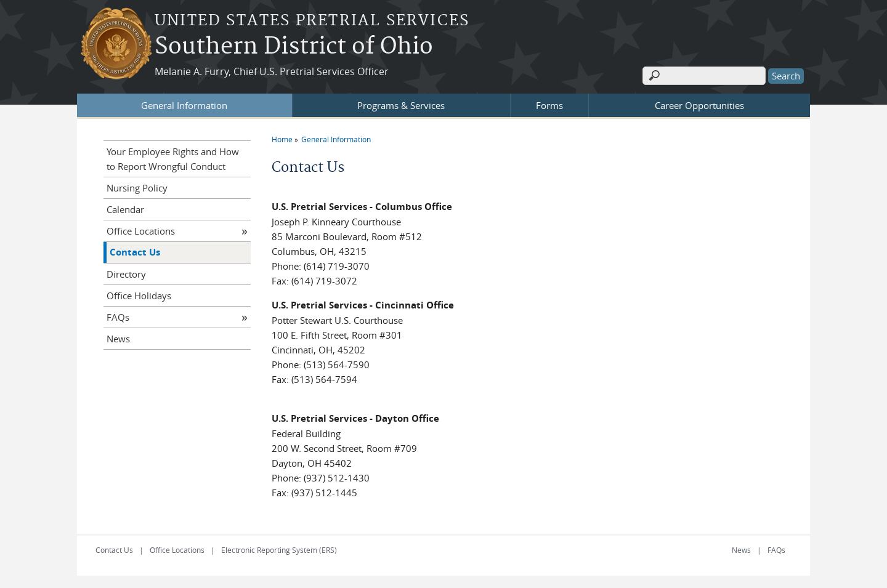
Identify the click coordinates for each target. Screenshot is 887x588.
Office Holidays (139, 296)
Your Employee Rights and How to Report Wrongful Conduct (173, 159)
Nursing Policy (137, 188)
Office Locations (141, 231)
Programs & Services (401, 105)
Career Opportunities (699, 105)
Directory (126, 274)
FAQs (118, 317)
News (118, 339)
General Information (184, 105)
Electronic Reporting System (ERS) (279, 550)
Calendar (125, 209)
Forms (549, 105)
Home (282, 139)
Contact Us (135, 252)
